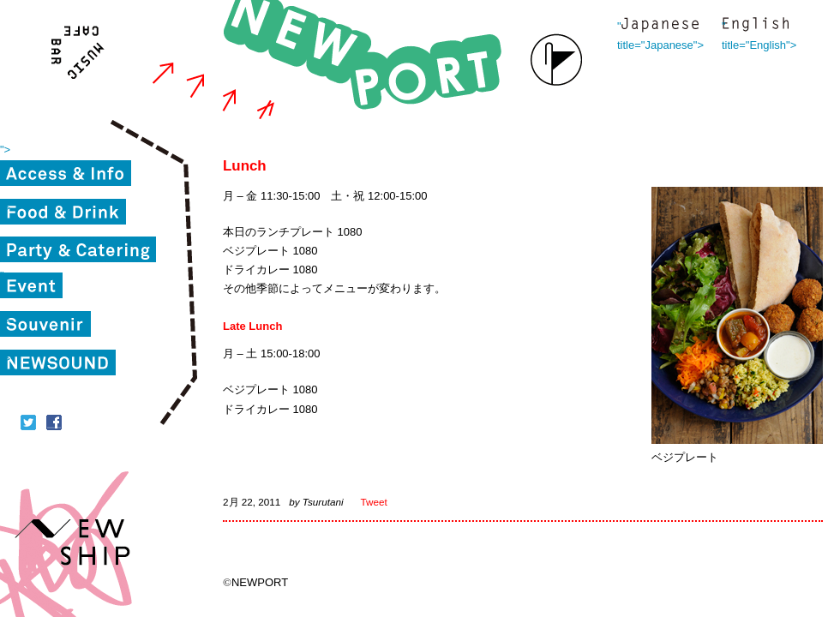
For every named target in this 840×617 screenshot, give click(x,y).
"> (5, 150)
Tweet (374, 502)
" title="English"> (755, 26)
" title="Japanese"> (660, 26)
